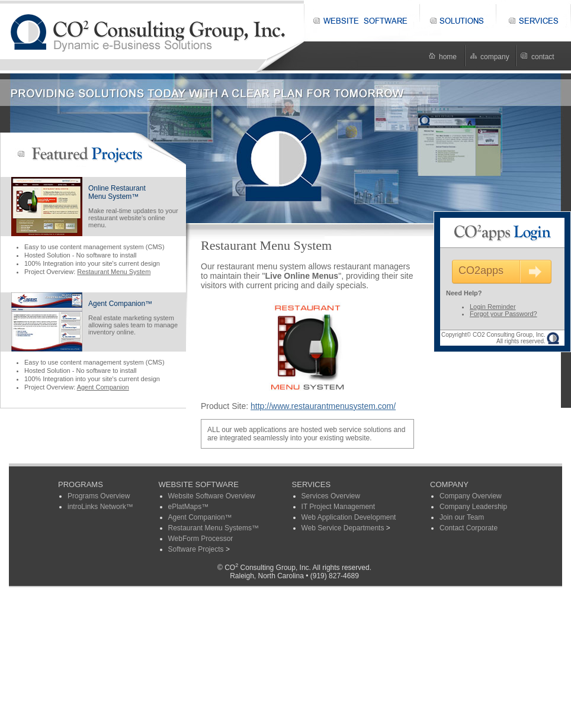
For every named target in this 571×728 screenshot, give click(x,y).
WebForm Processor (201, 539)
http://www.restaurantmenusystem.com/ (323, 406)
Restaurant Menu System (114, 272)
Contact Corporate (469, 528)
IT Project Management (339, 507)
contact (543, 57)
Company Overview (471, 496)
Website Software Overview (212, 496)
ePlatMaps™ (189, 507)
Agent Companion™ (120, 304)
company (495, 57)
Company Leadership (473, 507)
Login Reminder (493, 307)
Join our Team (462, 517)
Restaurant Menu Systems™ (214, 528)
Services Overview (331, 496)
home (448, 57)
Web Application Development (349, 517)
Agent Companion (103, 387)
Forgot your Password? (503, 314)
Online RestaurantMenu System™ (117, 192)
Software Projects (196, 549)
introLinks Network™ (100, 507)
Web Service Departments (343, 528)
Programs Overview (99, 496)
